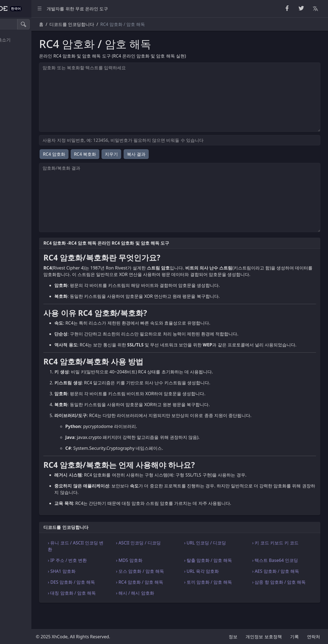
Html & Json (19, 101)
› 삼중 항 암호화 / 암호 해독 (285, 598)
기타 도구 (16, 149)
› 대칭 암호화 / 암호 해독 (115, 613)
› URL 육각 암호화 (223, 584)
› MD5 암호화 (161, 573)
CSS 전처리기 (20, 52)
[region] (37, 331)
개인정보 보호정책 (264, 637)
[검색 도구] (31, 24)
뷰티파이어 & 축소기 (27, 40)
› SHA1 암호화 (104, 584)
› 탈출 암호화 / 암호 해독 (229, 573)
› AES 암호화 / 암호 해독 (287, 584)
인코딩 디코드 (20, 125)
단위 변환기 (18, 64)
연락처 (314, 637)
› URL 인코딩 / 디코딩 (226, 556)
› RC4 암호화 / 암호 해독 (172, 595)
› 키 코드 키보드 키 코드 (286, 556)
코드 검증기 (18, 89)
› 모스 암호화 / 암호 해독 (172, 584)
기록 (294, 637)
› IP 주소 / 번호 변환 (110, 573)
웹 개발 (14, 113)
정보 (233, 637)
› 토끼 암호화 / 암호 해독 (229, 595)
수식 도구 (16, 137)
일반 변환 (16, 76)
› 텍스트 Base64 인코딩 (286, 573)
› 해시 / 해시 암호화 (167, 613)
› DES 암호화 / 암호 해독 (114, 595)
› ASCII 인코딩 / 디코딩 (171, 556)
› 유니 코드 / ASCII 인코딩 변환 (114, 559)
